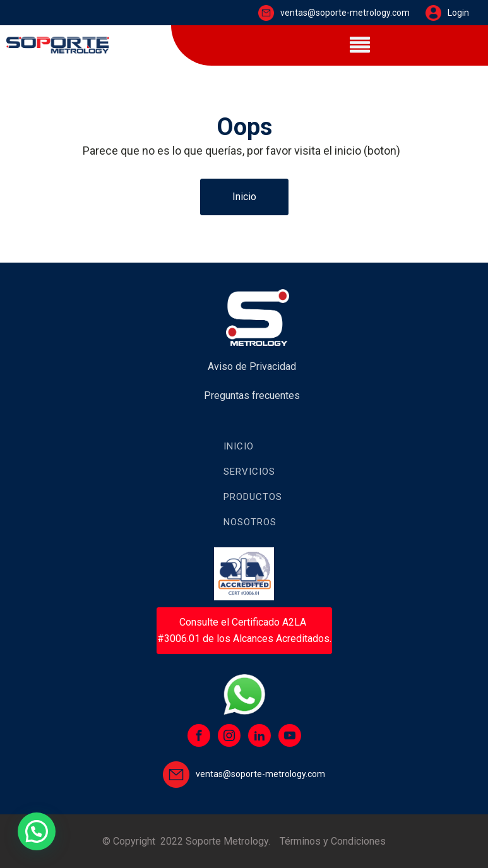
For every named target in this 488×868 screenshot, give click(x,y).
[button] (37, 831)
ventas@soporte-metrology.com (345, 13)
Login (458, 13)
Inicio (244, 197)
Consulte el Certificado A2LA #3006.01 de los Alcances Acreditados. (244, 630)
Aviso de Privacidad (252, 366)
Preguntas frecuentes (252, 395)
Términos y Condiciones (333, 841)
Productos (253, 497)
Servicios (249, 472)
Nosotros (250, 522)
